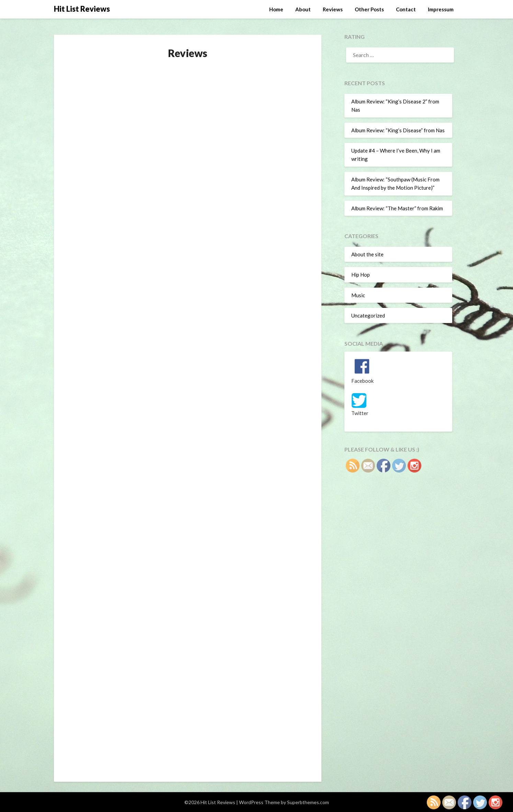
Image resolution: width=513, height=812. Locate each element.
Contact (406, 9)
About (303, 9)
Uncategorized (368, 315)
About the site (367, 254)
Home (276, 9)
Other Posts (369, 9)
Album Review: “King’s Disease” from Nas (398, 130)
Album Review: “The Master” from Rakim (397, 208)
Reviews (333, 9)
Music (358, 295)
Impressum (441, 9)
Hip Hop (361, 275)
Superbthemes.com (308, 802)
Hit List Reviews (82, 9)
